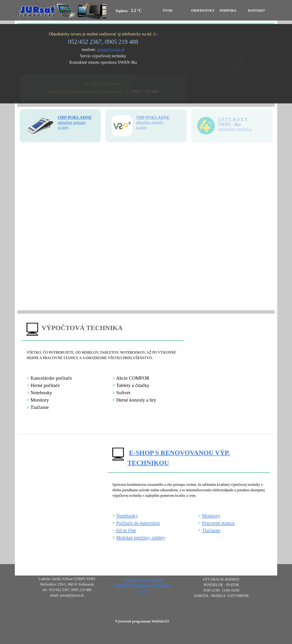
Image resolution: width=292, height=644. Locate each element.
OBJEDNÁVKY (203, 11)
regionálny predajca (235, 129)
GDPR (143, 591)
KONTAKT (257, 11)
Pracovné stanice (218, 523)
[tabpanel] (103, 48)
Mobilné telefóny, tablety (141, 538)
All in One (126, 530)
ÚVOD (168, 11)
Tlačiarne (211, 530)
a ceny (141, 127)
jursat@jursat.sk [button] (111, 49)
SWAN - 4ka (229, 124)
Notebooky (127, 516)
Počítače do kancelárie (138, 523)
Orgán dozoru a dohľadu (143, 580)
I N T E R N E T (233, 119)
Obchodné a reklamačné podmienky (143, 585)
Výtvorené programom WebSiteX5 (142, 621)
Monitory (211, 516)
